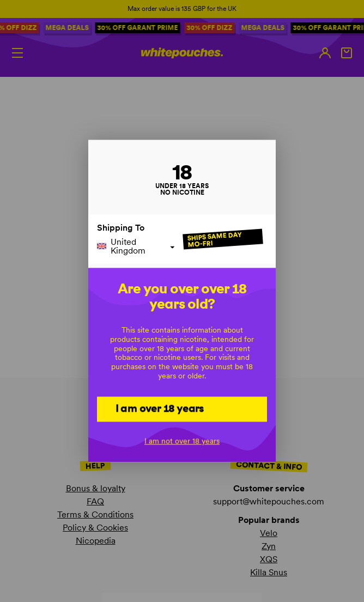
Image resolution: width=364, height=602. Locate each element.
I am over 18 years (160, 408)
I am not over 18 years (182, 441)
